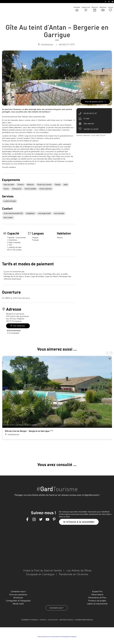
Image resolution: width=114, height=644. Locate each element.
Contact (43, 620)
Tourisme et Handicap (29, 620)
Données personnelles (84, 620)
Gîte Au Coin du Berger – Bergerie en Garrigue (27, 431)
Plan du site (53, 620)
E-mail (86, 119)
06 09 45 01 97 (90, 113)
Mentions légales (66, 620)
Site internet (89, 124)
